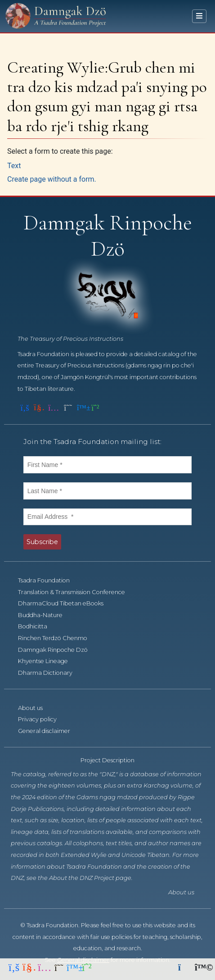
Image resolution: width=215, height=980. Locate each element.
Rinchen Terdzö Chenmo (58, 638)
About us (35, 708)
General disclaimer (49, 731)
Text (14, 166)
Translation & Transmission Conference (76, 592)
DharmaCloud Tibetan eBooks (66, 603)
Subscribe (42, 542)
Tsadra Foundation (49, 580)
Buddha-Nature (45, 615)
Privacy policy (42, 719)
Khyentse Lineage (48, 661)
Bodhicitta (38, 626)
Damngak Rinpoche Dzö (58, 650)
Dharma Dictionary (50, 673)
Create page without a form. (52, 179)
